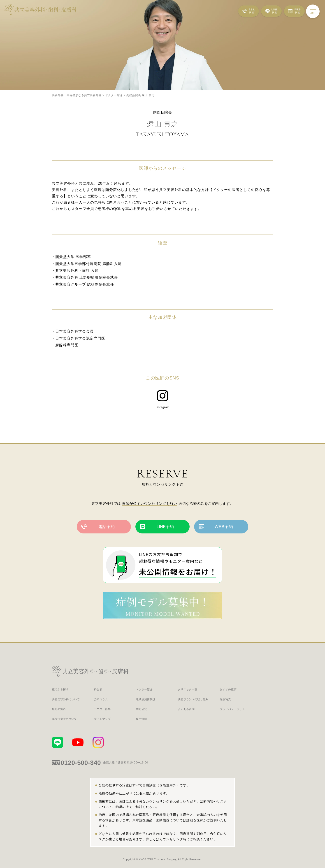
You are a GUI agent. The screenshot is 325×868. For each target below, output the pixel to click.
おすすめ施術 (228, 690)
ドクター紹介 (144, 690)
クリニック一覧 (188, 690)
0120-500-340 (81, 763)
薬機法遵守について (64, 719)
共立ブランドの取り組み (193, 699)
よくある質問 (186, 709)
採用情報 (141, 719)
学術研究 (141, 709)
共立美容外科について (66, 699)
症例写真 (225, 699)
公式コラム (101, 699)
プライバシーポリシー (234, 709)
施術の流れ (59, 709)
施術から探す (60, 690)
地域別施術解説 (146, 699)
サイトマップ (102, 719)
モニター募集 (102, 709)
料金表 (98, 690)
